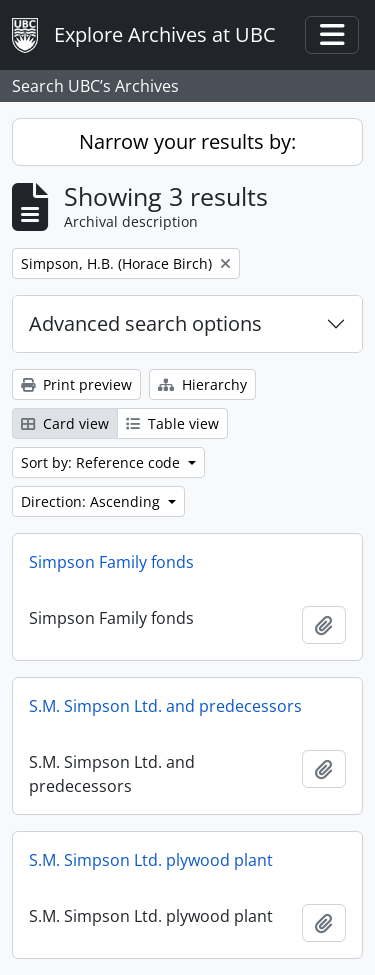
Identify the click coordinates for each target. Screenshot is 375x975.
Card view (65, 423)
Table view (172, 423)
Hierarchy (202, 384)
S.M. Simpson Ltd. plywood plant (151, 860)
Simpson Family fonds (111, 562)
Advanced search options (145, 323)
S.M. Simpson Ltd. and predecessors (165, 706)
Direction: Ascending (92, 501)
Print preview (76, 384)
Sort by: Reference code (102, 462)
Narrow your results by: (187, 141)
